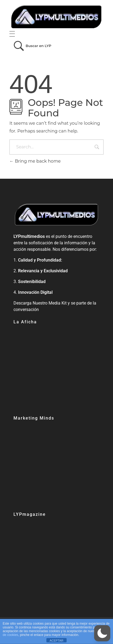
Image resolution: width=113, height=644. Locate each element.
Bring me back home (35, 161)
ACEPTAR (56, 641)
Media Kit (58, 303)
